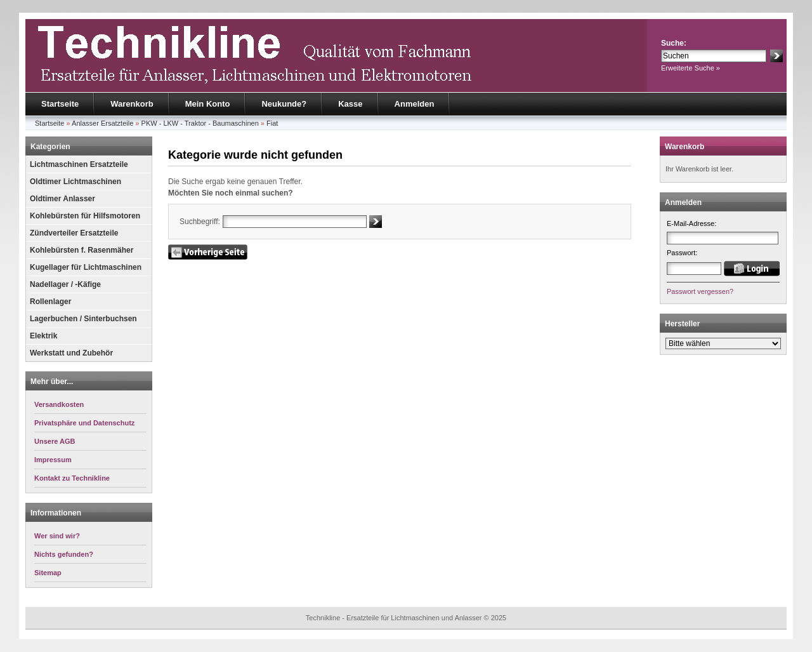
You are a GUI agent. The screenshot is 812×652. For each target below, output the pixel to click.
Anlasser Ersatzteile (102, 123)
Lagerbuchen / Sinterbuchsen (83, 319)
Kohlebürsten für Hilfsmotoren (85, 216)
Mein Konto (208, 104)
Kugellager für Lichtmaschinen (86, 267)
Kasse (350, 104)
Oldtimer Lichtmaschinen (75, 182)
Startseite (60, 104)
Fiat (272, 123)
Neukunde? (284, 104)
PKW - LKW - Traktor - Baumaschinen (200, 123)
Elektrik (43, 336)
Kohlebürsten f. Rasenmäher (82, 250)
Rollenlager (50, 302)
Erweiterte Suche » (691, 68)
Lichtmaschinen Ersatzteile (79, 164)
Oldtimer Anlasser (62, 199)
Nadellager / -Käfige (65, 284)
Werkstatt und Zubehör (71, 353)
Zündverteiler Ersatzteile (74, 233)
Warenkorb (132, 104)
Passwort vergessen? (700, 291)
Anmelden (415, 104)
